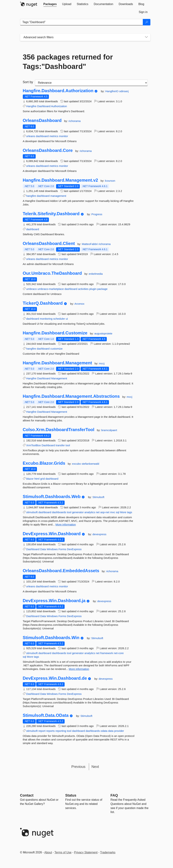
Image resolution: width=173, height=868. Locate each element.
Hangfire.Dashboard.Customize (55, 333)
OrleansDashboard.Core (48, 150)
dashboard (42, 136)
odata (104, 731)
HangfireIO (112, 91)
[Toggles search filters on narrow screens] (146, 37)
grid (42, 479)
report (42, 731)
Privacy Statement (86, 852)
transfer (60, 445)
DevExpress (74, 549)
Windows (52, 549)
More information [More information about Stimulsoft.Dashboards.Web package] (66, 524)
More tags (126, 512)
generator (78, 512)
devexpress (99, 534)
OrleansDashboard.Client (49, 244)
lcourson (110, 181)
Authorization (59, 106)
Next (95, 767)
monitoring (46, 319)
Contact (27, 795)
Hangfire (31, 106)
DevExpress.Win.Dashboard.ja (54, 601)
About (48, 852)
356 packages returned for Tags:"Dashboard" (68, 62)
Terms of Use (63, 852)
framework (107, 653)
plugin (93, 289)
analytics (90, 512)
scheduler (59, 319)
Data (43, 549)
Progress (97, 214)
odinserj (124, 91)
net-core (119, 653)
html (37, 479)
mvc (113, 512)
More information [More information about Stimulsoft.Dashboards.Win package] (79, 669)
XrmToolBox (34, 445)
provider (119, 731)
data (111, 731)
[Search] (147, 22)
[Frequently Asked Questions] (114, 795)
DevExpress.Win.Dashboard (52, 534)
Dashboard (44, 106)
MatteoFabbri (90, 244)
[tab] (50, 4)
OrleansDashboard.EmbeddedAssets (61, 571)
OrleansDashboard (42, 120)
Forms (62, 549)
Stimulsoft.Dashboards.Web (52, 497)
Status (71, 795)
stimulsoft (32, 512)
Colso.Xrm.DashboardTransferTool (59, 430)
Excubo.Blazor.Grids (44, 463)
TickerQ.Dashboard (43, 303)
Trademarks (108, 852)
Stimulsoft (98, 497)
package (102, 289)
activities (83, 289)
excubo (77, 464)
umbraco (31, 289)
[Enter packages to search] (82, 22)
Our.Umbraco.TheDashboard (52, 273)
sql (118, 512)
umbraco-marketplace (51, 289)
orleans (31, 136)
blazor (30, 479)
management (58, 196)
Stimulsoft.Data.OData (46, 715)
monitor (64, 136)
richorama (75, 121)
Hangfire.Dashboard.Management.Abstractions (71, 396)
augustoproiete (103, 333)
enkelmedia (96, 274)
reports (51, 731)
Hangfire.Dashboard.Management (57, 363)
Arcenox (79, 304)
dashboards (59, 512)
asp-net (105, 512)
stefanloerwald (90, 464)
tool (68, 445)
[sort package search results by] (91, 83)
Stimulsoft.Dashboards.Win (51, 638)
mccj (102, 363)
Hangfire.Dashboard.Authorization (58, 91)
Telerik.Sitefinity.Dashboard (51, 214)
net (98, 512)
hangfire (31, 196)
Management (59, 378)
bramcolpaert (109, 430)
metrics (54, 136)
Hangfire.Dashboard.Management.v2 (60, 180)
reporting (61, 731)
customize (56, 349)
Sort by (28, 82)
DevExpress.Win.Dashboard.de (55, 678)
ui (67, 319)
